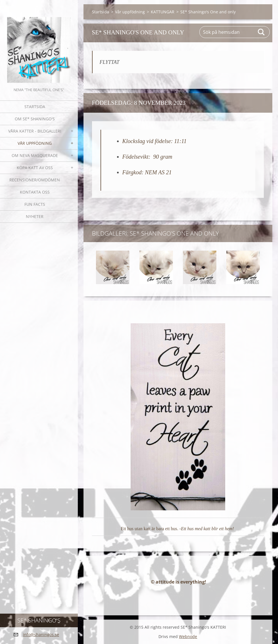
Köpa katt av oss (35, 168)
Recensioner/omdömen (35, 180)
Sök (262, 32)
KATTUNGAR (163, 12)
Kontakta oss (35, 192)
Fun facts (35, 204)
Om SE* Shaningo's (35, 119)
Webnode (188, 636)
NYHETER (35, 216)
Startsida (35, 107)
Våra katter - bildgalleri (35, 131)
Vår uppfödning (35, 143)
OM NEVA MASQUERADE (35, 155)
